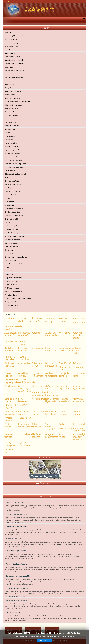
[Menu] (84, 19)
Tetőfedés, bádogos (12, 288)
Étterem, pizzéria (11, 143)
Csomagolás (9, 119)
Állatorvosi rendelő (11, 39)
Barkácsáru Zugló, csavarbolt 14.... (18, 576)
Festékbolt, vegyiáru (12, 146)
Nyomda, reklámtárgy (12, 240)
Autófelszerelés (10, 53)
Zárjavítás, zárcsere (12, 309)
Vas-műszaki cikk (11, 295)
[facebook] (5, 2)
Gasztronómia (10, 171)
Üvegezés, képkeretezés (13, 291)
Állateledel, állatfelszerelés (14, 36)
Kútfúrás (8, 222)
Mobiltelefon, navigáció (13, 233)
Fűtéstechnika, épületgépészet (16, 164)
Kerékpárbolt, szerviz (12, 198)
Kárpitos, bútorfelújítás (13, 195)
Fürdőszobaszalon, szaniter (14, 160)
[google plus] (12, 2)
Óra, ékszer (9, 250)
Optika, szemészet (11, 247)
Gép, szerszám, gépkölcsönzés (16, 174)
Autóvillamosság (11, 81)
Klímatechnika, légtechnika (14, 209)
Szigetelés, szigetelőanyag (14, 278)
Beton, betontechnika (12, 98)
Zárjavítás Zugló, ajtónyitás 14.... (17, 600)
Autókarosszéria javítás (13, 57)
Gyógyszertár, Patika (12, 181)
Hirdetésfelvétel (13, 630)
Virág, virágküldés (11, 302)
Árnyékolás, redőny (12, 46)
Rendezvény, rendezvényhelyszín (16, 257)
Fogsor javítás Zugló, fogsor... (16, 564)
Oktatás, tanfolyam (11, 243)
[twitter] (8, 2)
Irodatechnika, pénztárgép (14, 191)
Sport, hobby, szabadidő (13, 264)
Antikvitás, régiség (11, 43)
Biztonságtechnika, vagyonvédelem (17, 102)
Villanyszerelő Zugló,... (14, 612)
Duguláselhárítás (11, 129)
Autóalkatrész (10, 50)
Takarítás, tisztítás (11, 281)
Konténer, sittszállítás (12, 212)
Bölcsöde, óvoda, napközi (14, 105)
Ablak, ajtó (8, 32)
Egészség (8, 133)
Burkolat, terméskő (11, 108)
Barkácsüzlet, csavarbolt (13, 91)
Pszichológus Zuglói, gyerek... (16, 551)
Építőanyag (9, 140)
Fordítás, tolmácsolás (12, 153)
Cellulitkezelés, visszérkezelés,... (17, 526)
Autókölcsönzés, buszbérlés (15, 60)
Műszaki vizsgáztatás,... (14, 539)
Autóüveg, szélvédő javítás (14, 77)
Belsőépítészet (10, 95)
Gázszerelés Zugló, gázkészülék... (18, 514)
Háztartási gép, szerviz (13, 184)
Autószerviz (9, 74)
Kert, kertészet (10, 202)
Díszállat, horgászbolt (12, 126)
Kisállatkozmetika (11, 205)
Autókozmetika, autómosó (14, 64)
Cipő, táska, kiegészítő (13, 115)
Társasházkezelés (11, 285)
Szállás (7, 267)
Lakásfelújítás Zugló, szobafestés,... (18, 502)
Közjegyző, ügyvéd (11, 219)
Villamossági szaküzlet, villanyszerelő (18, 298)
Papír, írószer (9, 253)
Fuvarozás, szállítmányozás (14, 167)
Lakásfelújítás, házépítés (13, 226)
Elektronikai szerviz (12, 136)
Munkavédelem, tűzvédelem (15, 236)
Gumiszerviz (9, 178)
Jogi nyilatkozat (33, 630)
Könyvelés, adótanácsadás (14, 215)
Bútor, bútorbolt (10, 112)
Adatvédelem (52, 630)
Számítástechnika (11, 271)
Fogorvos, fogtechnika (13, 150)
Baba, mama (9, 84)
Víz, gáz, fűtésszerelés (13, 305)
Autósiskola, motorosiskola (14, 70)
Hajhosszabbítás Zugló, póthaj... (17, 588)
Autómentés (9, 67)
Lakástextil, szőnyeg (12, 229)
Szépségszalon (10, 274)
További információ (66, 643)
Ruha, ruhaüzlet (10, 260)
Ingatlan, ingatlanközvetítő (14, 188)
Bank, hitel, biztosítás (12, 88)
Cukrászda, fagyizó (11, 122)
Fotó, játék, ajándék (12, 157)
